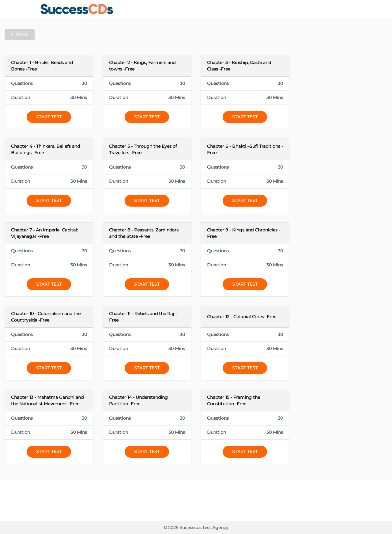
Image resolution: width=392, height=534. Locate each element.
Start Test (49, 117)
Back (20, 34)
